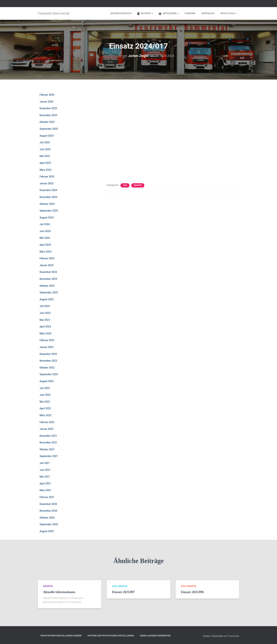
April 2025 (45, 163)
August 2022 (47, 381)
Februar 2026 (47, 95)
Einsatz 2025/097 (123, 592)
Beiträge (145, 14)
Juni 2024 (45, 231)
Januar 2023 (47, 347)
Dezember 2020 (48, 504)
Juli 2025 (45, 142)
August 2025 (47, 136)
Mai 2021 (45, 477)
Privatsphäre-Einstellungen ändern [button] (61, 636)
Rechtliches (229, 13)
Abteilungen (168, 14)
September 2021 (49, 456)
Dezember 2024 (48, 190)
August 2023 (47, 299)
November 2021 (48, 443)
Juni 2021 (45, 470)
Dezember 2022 (48, 354)
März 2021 (45, 490)
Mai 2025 (45, 156)
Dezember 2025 (48, 108)
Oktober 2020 (47, 518)
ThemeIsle (234, 636)
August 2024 (47, 217)
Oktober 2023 (47, 286)
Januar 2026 (47, 101)
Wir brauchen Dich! (121, 13)
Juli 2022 (45, 388)
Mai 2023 (45, 320)
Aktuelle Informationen (59, 592)
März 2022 (45, 415)
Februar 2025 (47, 177)
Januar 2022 (47, 429)
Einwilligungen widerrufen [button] (155, 636)
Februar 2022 (47, 422)
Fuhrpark (190, 13)
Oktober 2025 (47, 122)
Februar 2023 (47, 340)
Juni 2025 (45, 149)
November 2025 (48, 115)
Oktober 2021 (47, 449)
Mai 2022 (45, 402)
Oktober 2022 (47, 367)
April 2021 (45, 484)
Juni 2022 (45, 395)
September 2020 (49, 524)
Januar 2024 (47, 265)
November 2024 (48, 197)
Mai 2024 (45, 238)
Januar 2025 (47, 183)
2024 (125, 185)
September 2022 (49, 374)
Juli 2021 (45, 463)
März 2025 (45, 170)
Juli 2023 (45, 306)
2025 (114, 586)
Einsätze (138, 185)
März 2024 (45, 251)
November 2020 (48, 511)
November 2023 (48, 279)
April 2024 (45, 245)
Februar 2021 (47, 497)
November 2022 (48, 361)
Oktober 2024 (47, 204)
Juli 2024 (45, 224)
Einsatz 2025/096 (192, 592)
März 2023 (45, 333)
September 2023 (49, 292)
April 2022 (45, 408)
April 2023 (45, 327)
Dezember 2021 (48, 436)
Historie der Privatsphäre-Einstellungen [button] (111, 636)
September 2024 (49, 211)
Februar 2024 (47, 258)
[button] (152, 13)
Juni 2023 (45, 313)
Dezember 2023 (48, 272)
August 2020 (47, 531)
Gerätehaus (208, 13)
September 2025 (49, 129)
